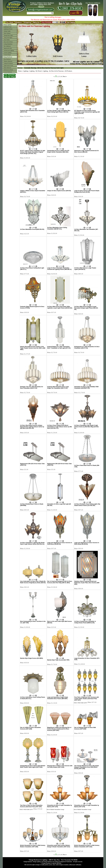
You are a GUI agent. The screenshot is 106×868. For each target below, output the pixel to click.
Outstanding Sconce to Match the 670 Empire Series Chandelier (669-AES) (58, 151)
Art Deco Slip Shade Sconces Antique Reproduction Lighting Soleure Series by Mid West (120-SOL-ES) (32, 427)
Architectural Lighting (9, 50)
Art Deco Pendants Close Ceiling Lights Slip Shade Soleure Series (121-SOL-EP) (87, 505)
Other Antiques (7, 33)
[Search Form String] (40, 13)
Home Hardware (7, 68)
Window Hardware (8, 61)
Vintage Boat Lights (8, 35)
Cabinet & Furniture (8, 63)
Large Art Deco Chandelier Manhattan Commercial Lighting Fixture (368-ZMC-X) (59, 269)
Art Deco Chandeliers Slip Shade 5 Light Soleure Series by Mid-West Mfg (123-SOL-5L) (87, 427)
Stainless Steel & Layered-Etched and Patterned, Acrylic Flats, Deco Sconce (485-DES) (87, 583)
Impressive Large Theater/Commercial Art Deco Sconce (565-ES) (86, 151)
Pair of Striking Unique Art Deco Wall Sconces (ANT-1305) (85, 728)
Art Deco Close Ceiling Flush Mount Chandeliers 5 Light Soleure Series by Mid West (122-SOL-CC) (60, 427)
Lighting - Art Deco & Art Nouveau (53, 71)
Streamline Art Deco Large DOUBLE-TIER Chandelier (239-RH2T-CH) (86, 387)
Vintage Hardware (8, 57)
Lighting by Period (8, 29)
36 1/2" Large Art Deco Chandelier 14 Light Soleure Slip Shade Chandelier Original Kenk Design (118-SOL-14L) (33, 152)
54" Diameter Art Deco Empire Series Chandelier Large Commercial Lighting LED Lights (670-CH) (87, 112)
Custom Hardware (8, 72)
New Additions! (7, 46)
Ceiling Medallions (8, 44)
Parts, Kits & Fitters (8, 42)
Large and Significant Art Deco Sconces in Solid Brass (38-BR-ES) (60, 543)
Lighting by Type (8, 27)
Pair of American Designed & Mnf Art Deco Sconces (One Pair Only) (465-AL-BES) (60, 582)
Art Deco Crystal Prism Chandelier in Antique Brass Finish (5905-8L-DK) (85, 622)
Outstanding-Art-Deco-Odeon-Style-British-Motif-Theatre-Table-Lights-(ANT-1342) (33, 766)
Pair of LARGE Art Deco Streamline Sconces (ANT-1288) (30, 728)
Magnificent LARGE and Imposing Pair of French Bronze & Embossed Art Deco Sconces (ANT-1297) (59, 729)
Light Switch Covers (8, 65)
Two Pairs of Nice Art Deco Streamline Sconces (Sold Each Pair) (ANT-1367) (31, 806)
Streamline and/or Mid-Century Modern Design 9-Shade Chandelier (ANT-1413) (59, 846)
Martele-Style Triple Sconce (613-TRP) (58, 660)
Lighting (26, 71)
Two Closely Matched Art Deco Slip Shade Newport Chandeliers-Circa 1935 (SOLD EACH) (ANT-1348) (87, 767)
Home (20, 71)
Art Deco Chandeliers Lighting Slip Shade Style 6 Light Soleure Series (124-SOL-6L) (32, 543)
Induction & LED (8, 48)
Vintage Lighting (7, 25)
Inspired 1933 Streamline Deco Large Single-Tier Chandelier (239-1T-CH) (58, 387)
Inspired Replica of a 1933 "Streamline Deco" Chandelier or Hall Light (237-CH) (59, 347)
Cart (73, 13)
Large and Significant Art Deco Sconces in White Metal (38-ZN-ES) (87, 543)
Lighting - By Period (35, 71)
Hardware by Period (8, 70)
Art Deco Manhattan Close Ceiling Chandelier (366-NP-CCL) (57, 228)
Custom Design (7, 55)
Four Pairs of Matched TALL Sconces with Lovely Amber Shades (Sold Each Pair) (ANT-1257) (87, 699)
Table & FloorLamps (84, 54)
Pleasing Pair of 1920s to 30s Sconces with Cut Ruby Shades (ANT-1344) (60, 766)
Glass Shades (7, 40)
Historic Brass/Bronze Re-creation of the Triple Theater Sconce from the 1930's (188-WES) (33, 348)
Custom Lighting (8, 53)
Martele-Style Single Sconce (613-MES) (31, 658)
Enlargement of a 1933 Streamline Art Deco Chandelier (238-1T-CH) (87, 347)
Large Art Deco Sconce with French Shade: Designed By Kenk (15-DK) (87, 191)
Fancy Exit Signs (8, 38)
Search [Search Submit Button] (52, 13)
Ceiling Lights (31, 55)
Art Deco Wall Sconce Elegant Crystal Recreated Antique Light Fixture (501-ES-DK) (86, 308)
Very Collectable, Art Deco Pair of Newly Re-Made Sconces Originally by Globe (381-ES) (33, 582)
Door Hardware (7, 59)
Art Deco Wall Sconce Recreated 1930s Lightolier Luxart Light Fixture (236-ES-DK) (60, 307)
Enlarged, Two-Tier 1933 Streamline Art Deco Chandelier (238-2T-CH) (32, 387)
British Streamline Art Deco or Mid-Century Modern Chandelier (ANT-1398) (33, 846)
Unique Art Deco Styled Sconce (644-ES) (59, 191)
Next (64, 76)
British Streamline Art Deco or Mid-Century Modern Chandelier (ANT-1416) (87, 846)
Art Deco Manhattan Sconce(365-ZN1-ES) (32, 229)
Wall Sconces (58, 55)
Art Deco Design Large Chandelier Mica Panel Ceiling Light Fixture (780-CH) (59, 111)
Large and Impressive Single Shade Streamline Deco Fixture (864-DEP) (58, 698)
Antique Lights (7, 31)
